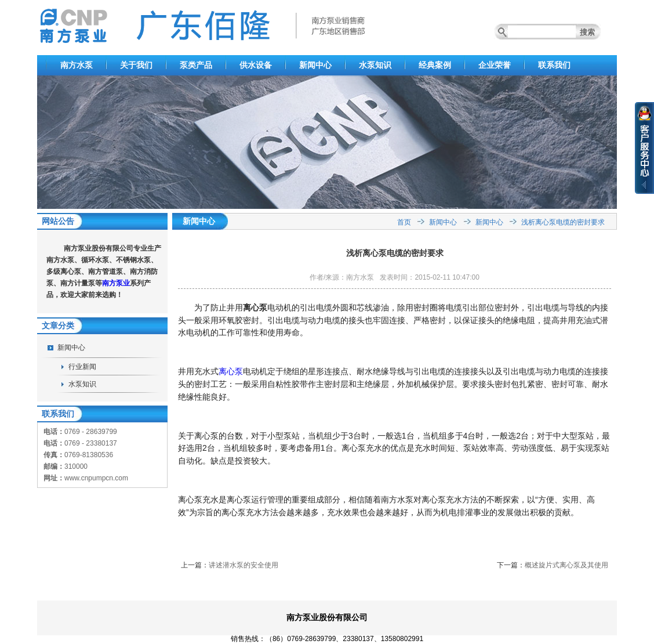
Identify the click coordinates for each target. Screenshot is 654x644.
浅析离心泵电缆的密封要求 (563, 222)
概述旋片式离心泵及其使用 (566, 565)
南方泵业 (116, 283)
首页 (404, 222)
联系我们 (554, 65)
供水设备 (256, 65)
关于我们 (136, 65)
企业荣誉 (495, 65)
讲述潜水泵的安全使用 (244, 565)
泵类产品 (196, 65)
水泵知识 (375, 65)
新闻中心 (315, 65)
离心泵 (231, 371)
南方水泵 (77, 65)
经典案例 (435, 65)
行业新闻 (82, 367)
